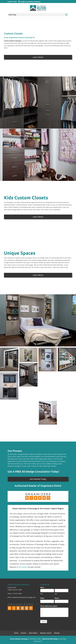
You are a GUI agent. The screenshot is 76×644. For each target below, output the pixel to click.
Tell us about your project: (49, 606)
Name (43, 587)
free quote (23, 567)
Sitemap (57, 633)
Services (24, 633)
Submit (44, 621)
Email (43, 598)
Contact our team (37, 466)
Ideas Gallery (33, 633)
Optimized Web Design (50, 639)
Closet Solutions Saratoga (19, 639)
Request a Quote (46, 633)
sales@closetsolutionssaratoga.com (24, 597)
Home (16, 633)
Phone (57, 598)
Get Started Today (38, 479)
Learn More (38, 57)
